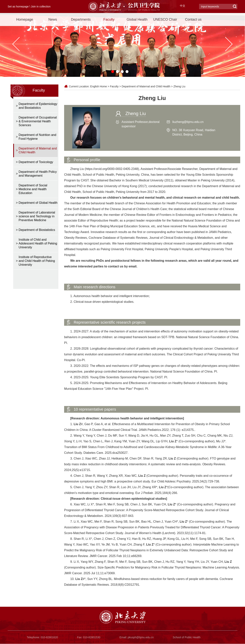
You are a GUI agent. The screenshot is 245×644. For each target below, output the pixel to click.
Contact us (193, 19)
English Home (98, 86)
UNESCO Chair (165, 19)
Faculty (109, 19)
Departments (81, 19)
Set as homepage (18, 6)
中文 (183, 6)
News (53, 19)
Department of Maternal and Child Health (146, 86)
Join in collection (41, 6)
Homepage (24, 19)
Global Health (137, 19)
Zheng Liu (179, 86)
